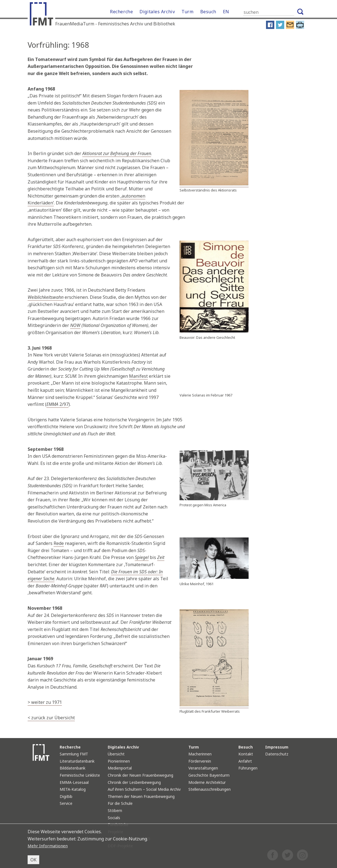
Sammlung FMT (74, 754)
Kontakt (246, 754)
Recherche (121, 12)
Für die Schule (120, 803)
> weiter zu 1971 (45, 702)
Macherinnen (200, 754)
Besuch (208, 12)
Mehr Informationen (49, 846)
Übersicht (116, 754)
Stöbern (115, 810)
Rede (59, 543)
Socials (114, 818)
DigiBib (66, 796)
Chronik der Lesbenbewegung (134, 782)
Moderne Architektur (207, 782)
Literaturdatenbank (77, 761)
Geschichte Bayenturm (209, 775)
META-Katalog (73, 789)
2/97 (57, 404)
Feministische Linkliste (80, 775)
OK (33, 860)
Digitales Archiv (157, 12)
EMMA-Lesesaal (74, 782)
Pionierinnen (119, 761)
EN (226, 12)
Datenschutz (277, 754)
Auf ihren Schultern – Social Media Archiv (144, 789)
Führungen (248, 768)
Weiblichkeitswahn (46, 297)
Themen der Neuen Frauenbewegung (141, 796)
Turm (187, 12)
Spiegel (142, 557)
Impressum (277, 747)
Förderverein (200, 761)
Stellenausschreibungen (210, 789)
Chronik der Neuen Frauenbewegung (140, 775)
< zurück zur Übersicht (51, 718)
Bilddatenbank (73, 768)
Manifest (138, 376)
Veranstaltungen (203, 768)
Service (66, 803)
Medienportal (120, 768)
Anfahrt (245, 761)
